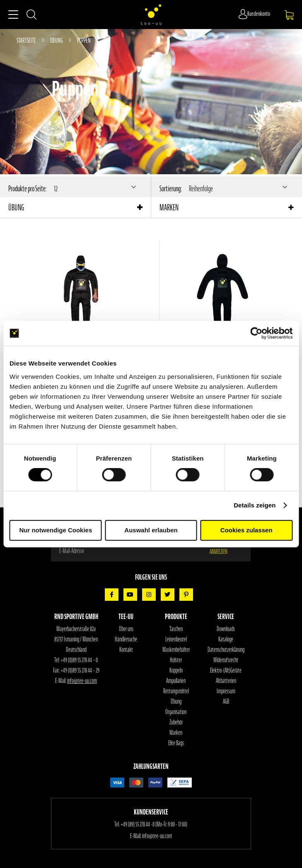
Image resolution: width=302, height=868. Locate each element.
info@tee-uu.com (82, 681)
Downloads (226, 629)
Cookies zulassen (246, 530)
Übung (57, 40)
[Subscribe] (224, 551)
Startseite (27, 40)
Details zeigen (255, 505)
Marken (176, 733)
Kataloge (226, 639)
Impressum (226, 691)
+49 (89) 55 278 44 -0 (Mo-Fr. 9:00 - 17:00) (154, 824)
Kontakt (126, 650)
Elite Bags (176, 743)
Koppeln (176, 671)
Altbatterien (226, 681)
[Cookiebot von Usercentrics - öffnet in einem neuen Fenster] (256, 333)
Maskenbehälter (176, 650)
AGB (226, 702)
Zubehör (176, 722)
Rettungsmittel (176, 691)
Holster (176, 660)
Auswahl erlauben (151, 530)
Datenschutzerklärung (226, 650)
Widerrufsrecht (226, 660)
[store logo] (151, 15)
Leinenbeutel (176, 639)
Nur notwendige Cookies (56, 530)
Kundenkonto (259, 14)
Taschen (176, 629)
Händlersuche (126, 639)
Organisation (176, 712)
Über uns (126, 629)
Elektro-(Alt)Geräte (226, 671)
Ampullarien (176, 681)
